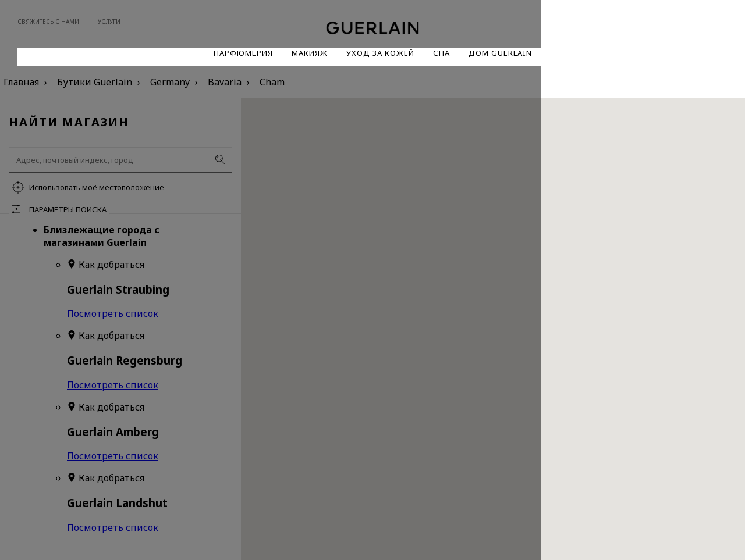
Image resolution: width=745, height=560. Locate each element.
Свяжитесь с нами (48, 22)
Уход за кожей (380, 53)
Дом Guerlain (500, 53)
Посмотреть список (113, 313)
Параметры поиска (68, 209)
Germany (170, 82)
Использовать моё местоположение (97, 187)
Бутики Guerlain (95, 82)
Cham (272, 82)
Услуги (109, 22)
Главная (21, 82)
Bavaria (225, 82)
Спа (441, 53)
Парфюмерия (243, 53)
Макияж (310, 53)
